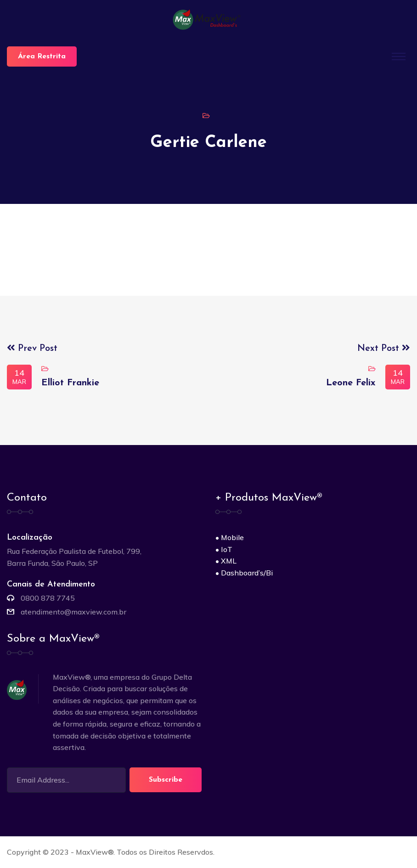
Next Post (384, 349)
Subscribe (166, 780)
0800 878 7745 (48, 598)
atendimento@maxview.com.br (73, 612)
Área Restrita (42, 56)
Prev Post (32, 349)
